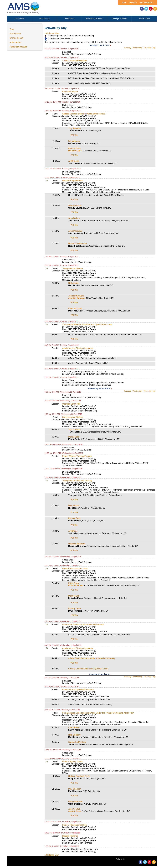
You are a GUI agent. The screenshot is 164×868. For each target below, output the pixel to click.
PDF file (74, 135)
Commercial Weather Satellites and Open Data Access (87, 325)
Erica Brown (74, 583)
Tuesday (128, 48)
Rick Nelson (74, 506)
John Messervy (75, 231)
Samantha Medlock (77, 742)
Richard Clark (75, 148)
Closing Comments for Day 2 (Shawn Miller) (88, 669)
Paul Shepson (75, 789)
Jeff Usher (73, 531)
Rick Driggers (74, 735)
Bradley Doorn (75, 609)
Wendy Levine (75, 206)
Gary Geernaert (75, 802)
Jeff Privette (74, 161)
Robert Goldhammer (78, 244)
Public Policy (144, 19)
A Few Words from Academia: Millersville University (92, 658)
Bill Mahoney (74, 141)
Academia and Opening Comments (78, 690)
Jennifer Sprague (76, 296)
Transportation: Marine (72, 268)
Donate (133, 3)
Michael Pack (74, 518)
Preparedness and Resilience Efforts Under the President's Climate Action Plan (98, 713)
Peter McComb (75, 308)
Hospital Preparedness (73, 181)
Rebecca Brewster (77, 544)
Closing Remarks (70, 836)
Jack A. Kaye (74, 809)
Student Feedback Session (74, 825)
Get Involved (146, 3)
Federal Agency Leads (72, 762)
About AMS (19, 19)
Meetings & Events (119, 19)
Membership (44, 19)
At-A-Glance (15, 34)
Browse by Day (17, 38)
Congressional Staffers (73, 417)
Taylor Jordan (74, 430)
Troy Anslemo (75, 128)
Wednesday (137, 48)
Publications (69, 19)
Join (124, 3)
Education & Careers (94, 19)
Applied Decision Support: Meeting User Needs (84, 114)
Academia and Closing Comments (78, 348)
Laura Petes (74, 728)
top (154, 48)
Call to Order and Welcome (75, 61)
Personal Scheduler (19, 47)
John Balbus (74, 218)
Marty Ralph (74, 596)
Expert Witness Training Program (77, 456)
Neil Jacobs (74, 283)
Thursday (148, 48)
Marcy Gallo (74, 437)
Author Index (15, 42)
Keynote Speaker (70, 92)
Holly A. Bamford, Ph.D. (79, 776)
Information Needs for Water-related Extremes (83, 625)
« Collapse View (52, 33)
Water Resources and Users (75, 569)
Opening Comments (71, 404)
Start (12, 29)
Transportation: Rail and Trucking (77, 481)
